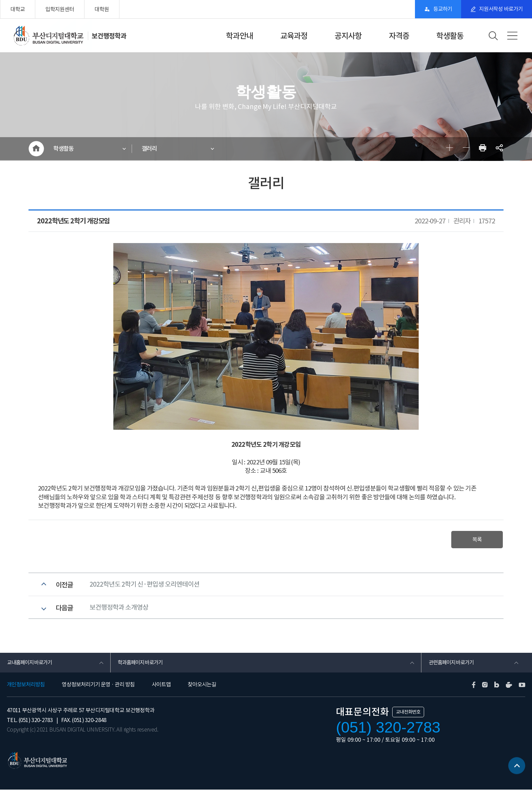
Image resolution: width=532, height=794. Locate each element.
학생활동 (450, 36)
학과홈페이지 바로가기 (142, 666)
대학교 (18, 9)
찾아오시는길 (202, 689)
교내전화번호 (408, 716)
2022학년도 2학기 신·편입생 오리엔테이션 (145, 586)
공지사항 (348, 36)
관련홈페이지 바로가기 (452, 666)
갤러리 (150, 149)
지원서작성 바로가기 (500, 9)
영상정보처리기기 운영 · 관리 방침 (98, 689)
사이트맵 (161, 689)
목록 (476, 540)
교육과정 (294, 36)
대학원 (102, 9)
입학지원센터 (60, 9)
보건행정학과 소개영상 (119, 610)
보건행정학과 (109, 36)
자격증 (399, 36)
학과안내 (240, 36)
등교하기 (439, 9)
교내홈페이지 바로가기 (31, 666)
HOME (36, 149)
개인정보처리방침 (26, 689)
